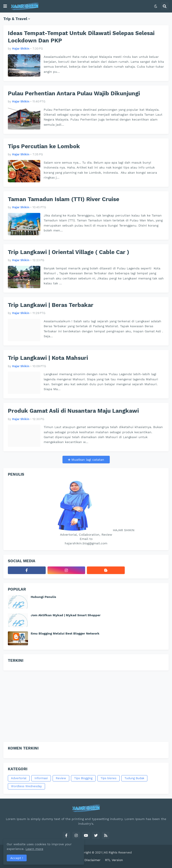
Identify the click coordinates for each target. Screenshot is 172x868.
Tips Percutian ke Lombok (44, 146)
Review (61, 778)
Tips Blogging (83, 778)
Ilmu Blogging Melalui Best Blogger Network (65, 633)
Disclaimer (92, 860)
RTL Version (114, 860)
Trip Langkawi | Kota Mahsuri (48, 358)
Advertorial (19, 778)
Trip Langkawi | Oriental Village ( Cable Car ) (69, 252)
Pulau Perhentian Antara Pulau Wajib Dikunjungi (74, 93)
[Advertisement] (86, 706)
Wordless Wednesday (26, 786)
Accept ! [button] (17, 858)
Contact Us (71, 860)
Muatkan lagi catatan (87, 460)
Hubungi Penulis (43, 597)
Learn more (42, 849)
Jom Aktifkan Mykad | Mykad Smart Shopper (66, 615)
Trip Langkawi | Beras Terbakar (51, 305)
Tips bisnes (109, 778)
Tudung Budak (134, 778)
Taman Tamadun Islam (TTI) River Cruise (63, 199)
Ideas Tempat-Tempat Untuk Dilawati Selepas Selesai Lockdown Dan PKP (81, 37)
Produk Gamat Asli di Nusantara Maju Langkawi (73, 411)
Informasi (41, 778)
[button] (5, 6)
